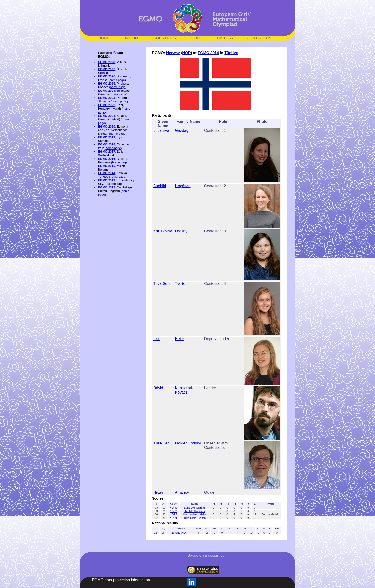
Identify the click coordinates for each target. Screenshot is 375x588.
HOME (104, 38)
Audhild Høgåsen (195, 511)
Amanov (182, 492)
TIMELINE (132, 38)
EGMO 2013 (107, 180)
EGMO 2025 (107, 83)
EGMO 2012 (107, 187)
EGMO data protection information (121, 580)
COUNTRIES (165, 38)
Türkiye (231, 53)
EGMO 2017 (107, 152)
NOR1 (173, 508)
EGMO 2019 (107, 137)
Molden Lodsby (188, 443)
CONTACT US (259, 38)
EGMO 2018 (107, 144)
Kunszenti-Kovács (184, 390)
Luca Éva (161, 131)
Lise (157, 339)
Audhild (160, 186)
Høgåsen (183, 186)
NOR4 (173, 518)
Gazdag (182, 131)
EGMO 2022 (107, 105)
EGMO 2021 (107, 116)
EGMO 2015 (107, 166)
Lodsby (181, 231)
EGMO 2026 (107, 76)
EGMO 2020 (107, 126)
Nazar (158, 492)
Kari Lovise (163, 231)
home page (117, 80)
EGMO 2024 (107, 91)
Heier (180, 339)
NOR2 (173, 511)
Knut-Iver (161, 443)
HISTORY (225, 38)
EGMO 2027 (107, 69)
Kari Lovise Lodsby (195, 514)
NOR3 (173, 514)
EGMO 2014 (107, 173)
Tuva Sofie (162, 284)
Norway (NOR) (180, 533)
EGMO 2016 (107, 159)
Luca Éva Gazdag (195, 508)
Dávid (158, 388)
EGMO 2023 (107, 98)
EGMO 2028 (107, 62)
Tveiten (181, 284)
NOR (187, 53)
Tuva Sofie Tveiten (195, 518)
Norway (173, 53)
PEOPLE (196, 38)
